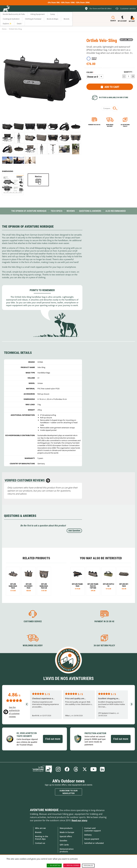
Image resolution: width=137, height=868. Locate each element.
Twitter (85, 769)
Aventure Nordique (44, 810)
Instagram (58, 769)
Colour (90, 72)
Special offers (66, 836)
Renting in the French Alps (42, 838)
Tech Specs (57, 211)
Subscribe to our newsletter (68, 792)
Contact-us (40, 843)
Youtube (94, 769)
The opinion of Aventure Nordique (29, 211)
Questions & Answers (90, 211)
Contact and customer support (93, 829)
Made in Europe (67, 832)
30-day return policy (125, 125)
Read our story (79, 820)
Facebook (67, 769)
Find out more (53, 739)
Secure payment (92, 839)
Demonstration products (67, 850)
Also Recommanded (116, 211)
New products (66, 828)
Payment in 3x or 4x (94, 125)
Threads (76, 769)
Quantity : (128, 72)
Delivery (88, 835)
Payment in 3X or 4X (104, 621)
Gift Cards (64, 845)
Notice (38, 176)
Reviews (71, 211)
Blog (42, 769)
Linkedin (102, 769)
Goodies (63, 841)
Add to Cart (112, 87)
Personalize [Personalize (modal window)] (88, 866)
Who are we (40, 828)
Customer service (33, 621)
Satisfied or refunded (94, 843)
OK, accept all (54, 865)
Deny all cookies (72, 865)
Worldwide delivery (110, 125)
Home (4, 29)
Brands (38, 832)
